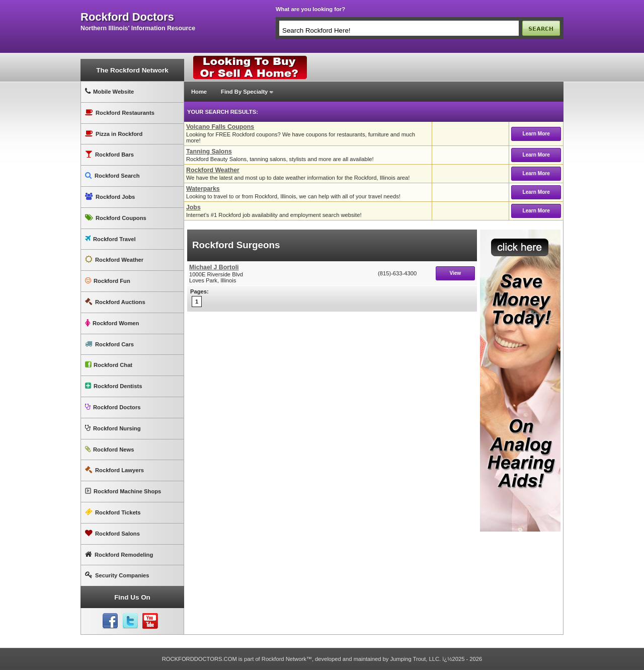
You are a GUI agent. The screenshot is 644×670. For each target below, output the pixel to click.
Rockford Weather (114, 259)
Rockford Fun (108, 281)
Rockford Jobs (110, 197)
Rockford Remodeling (119, 554)
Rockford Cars (109, 344)
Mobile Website (109, 91)
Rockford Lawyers (114, 470)
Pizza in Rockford (114, 134)
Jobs (193, 207)
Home (199, 92)
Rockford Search (112, 175)
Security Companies (117, 575)
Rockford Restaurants (120, 113)
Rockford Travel (110, 239)
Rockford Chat (109, 365)
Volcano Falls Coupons (220, 127)
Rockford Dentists (113, 386)
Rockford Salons (112, 533)
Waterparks (203, 189)
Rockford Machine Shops (123, 491)
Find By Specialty (244, 92)
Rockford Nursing (113, 428)
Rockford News (109, 449)
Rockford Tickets (113, 512)
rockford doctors (127, 17)
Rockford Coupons (116, 218)
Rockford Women (112, 323)
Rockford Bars (109, 154)
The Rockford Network (132, 70)
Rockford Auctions (115, 302)
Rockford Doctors (113, 407)
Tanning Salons (209, 152)
